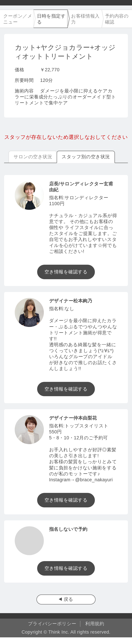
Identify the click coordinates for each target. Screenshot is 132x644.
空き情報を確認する (66, 272)
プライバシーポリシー (52, 624)
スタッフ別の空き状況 (86, 157)
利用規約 (95, 624)
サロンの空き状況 (33, 157)
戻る (68, 599)
